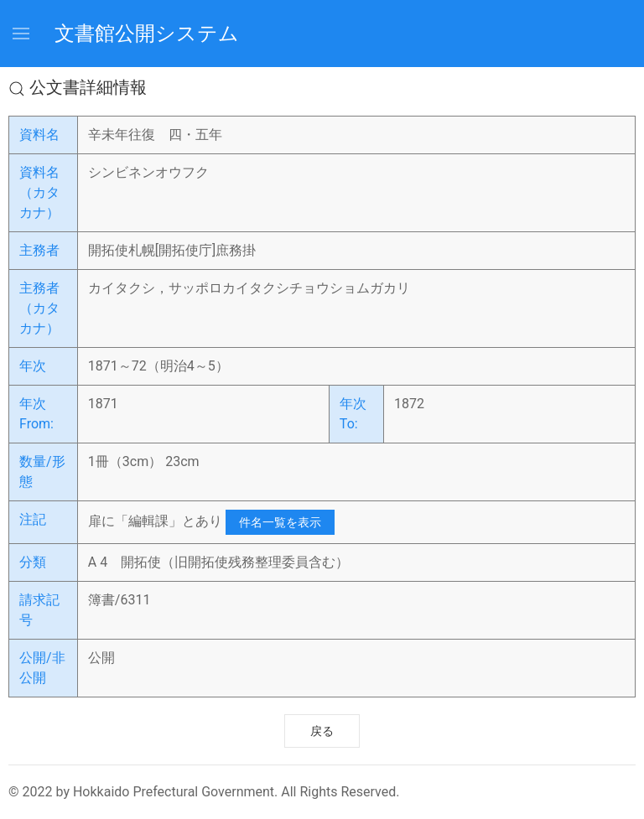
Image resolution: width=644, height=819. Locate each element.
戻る (322, 731)
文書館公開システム (147, 34)
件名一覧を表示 (280, 522)
